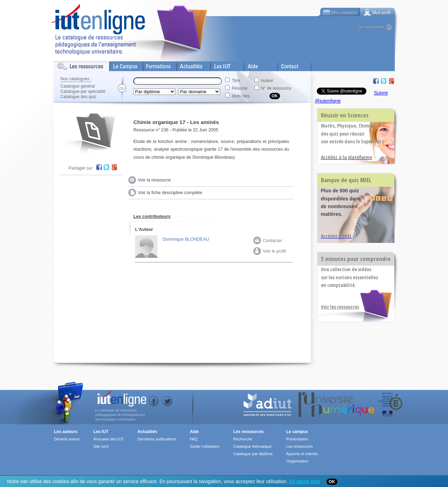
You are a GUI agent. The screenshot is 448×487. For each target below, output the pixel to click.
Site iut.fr (101, 446)
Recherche (243, 439)
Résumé (240, 88)
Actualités (186, 65)
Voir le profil (269, 251)
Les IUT (218, 65)
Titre (236, 81)
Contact (285, 65)
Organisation (297, 461)
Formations (155, 65)
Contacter (268, 241)
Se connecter (371, 27)
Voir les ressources (340, 307)
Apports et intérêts (302, 454)
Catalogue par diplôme (253, 454)
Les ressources (248, 432)
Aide (248, 65)
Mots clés (241, 96)
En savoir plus (304, 481)
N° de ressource (276, 88)
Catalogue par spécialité (83, 91)
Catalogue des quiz (79, 97)
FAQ (194, 439)
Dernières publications (157, 439)
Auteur (267, 81)
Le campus (297, 432)
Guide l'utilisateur (205, 446)
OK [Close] (332, 482)
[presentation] (378, 12)
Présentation (297, 439)
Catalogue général (78, 86)
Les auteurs (66, 432)
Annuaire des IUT (109, 439)
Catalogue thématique (252, 446)
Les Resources (69, 65)
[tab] (378, 12)
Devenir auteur (67, 439)
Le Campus (121, 65)
